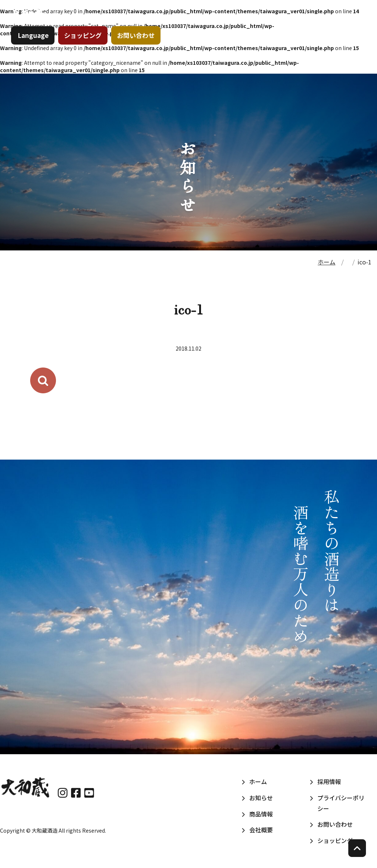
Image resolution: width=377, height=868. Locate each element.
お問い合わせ (140, 50)
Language (37, 50)
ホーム (172, 25)
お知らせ (212, 25)
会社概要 (300, 25)
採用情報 (344, 25)
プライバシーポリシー (341, 803)
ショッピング (87, 50)
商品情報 (256, 25)
